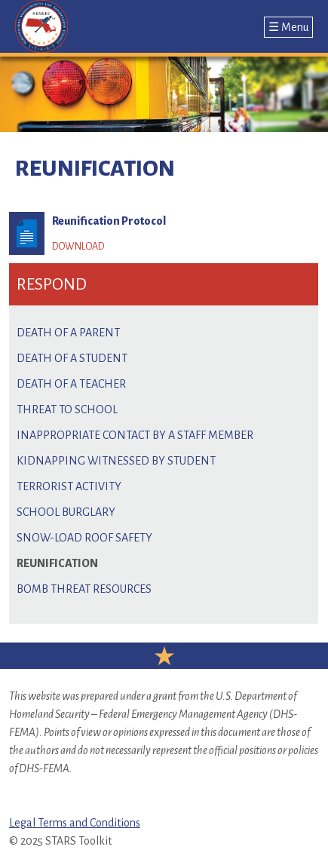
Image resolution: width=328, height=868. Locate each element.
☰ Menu (288, 27)
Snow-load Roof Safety (84, 538)
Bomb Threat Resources (84, 589)
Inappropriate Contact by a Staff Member (135, 435)
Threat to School (67, 409)
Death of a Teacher (71, 384)
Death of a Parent (68, 333)
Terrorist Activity (69, 486)
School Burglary (66, 512)
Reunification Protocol (109, 221)
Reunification (57, 563)
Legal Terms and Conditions (75, 823)
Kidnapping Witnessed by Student (116, 461)
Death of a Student (72, 358)
